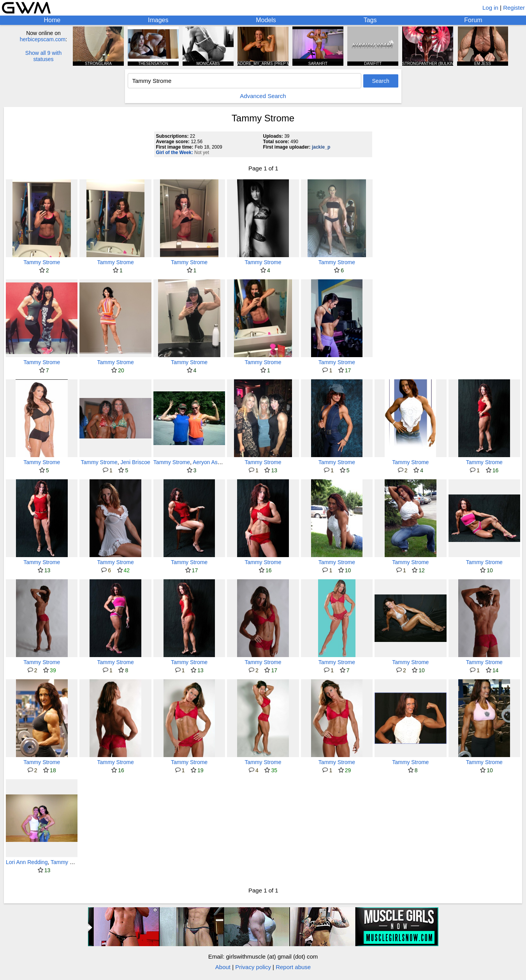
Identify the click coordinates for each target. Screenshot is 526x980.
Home (52, 20)
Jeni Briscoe (135, 462)
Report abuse (293, 967)
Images (158, 20)
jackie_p (321, 147)
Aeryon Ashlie (209, 462)
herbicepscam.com (43, 39)
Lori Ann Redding (27, 862)
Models (266, 20)
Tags (370, 20)
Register (514, 8)
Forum (473, 20)
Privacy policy (253, 967)
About (223, 967)
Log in (490, 8)
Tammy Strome (42, 262)
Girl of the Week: (175, 153)
